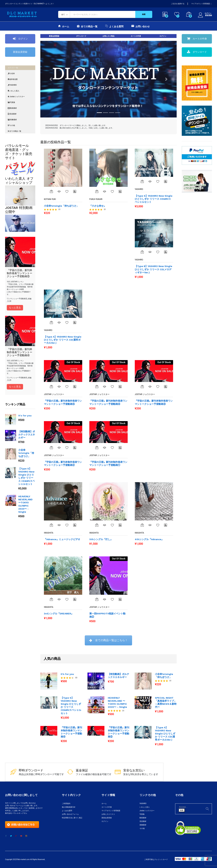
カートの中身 (136, 36)
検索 (144, 14)
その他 (11, 125)
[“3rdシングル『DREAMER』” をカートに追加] (51, 599)
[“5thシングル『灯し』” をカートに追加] (97, 525)
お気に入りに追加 (67, 191)
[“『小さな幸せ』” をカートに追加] (97, 191)
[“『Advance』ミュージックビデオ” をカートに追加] (51, 525)
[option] (20, 467)
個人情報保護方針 (69, 807)
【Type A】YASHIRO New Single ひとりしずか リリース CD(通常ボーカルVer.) (165, 734)
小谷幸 (11, 73)
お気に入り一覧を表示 (67, 322)
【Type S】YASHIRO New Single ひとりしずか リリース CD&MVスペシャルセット (27, 476)
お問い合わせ (141, 26)
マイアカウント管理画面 (201, 4)
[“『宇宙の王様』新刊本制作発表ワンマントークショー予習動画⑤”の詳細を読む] (51, 387)
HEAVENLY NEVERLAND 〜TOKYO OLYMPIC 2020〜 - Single (25, 504)
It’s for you (67, 674)
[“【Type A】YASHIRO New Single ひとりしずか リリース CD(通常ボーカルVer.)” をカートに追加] (51, 322)
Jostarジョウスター (16, 97)
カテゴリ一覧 (13, 68)
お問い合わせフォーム (70, 814)
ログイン (205, 13)
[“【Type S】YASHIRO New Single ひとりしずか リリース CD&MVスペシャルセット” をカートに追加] (142, 181)
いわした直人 (14, 91)
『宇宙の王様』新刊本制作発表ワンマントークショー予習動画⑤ (119, 732)
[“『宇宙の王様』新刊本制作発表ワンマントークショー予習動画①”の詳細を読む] (97, 448)
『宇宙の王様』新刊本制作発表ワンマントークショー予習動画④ (71, 732)
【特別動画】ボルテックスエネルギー (27, 435)
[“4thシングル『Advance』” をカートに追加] (142, 525)
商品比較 (75, 191)
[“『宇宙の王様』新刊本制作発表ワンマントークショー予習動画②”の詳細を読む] (51, 448)
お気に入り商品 (108, 36)
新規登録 (209, 15)
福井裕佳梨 (13, 79)
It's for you (25, 416)
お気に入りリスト (108, 814)
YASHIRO (12, 85)
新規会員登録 (20, 52)
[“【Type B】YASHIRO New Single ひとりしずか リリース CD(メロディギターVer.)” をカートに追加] (142, 252)
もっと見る (15, 308)
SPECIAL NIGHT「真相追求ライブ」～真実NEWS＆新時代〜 (166, 702)
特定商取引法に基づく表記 (72, 818)
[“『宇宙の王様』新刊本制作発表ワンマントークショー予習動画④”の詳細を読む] (97, 387)
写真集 (11, 102)
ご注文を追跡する (178, 4)
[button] (51, 79)
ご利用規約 (66, 803)
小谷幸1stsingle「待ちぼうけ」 (26, 453)
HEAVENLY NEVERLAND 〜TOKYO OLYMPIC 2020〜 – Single (117, 702)
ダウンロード (81, 36)
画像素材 (12, 120)
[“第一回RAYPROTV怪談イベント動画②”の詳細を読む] (97, 599)
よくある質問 (114, 26)
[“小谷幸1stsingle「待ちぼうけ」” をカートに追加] (51, 191)
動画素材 (12, 108)
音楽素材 (12, 114)
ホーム (64, 26)
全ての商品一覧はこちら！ (108, 640)
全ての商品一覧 (87, 26)
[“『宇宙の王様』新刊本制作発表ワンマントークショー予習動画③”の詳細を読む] (142, 387)
